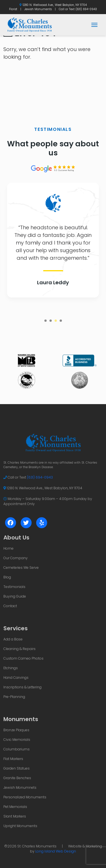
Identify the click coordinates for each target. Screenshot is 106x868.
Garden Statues (17, 768)
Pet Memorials (15, 807)
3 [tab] (56, 321)
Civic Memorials (17, 740)
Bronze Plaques (16, 730)
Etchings (11, 668)
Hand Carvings (16, 678)
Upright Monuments (20, 826)
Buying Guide (15, 596)
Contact (10, 606)
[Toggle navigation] (94, 25)
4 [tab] (61, 321)
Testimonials (14, 587)
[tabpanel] (53, 240)
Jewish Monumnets (20, 787)
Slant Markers (15, 816)
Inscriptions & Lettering (22, 687)
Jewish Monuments (38, 9)
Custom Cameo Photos (23, 658)
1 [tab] (46, 321)
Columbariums (17, 749)
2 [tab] (51, 321)
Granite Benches (17, 778)
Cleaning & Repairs (20, 649)
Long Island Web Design (56, 851)
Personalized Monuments (25, 797)
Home (8, 548)
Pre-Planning (14, 697)
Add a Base (13, 639)
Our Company (16, 558)
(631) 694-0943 (86, 9)
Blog (7, 577)
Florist (13, 9)
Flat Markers (13, 759)
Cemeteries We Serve (21, 568)
